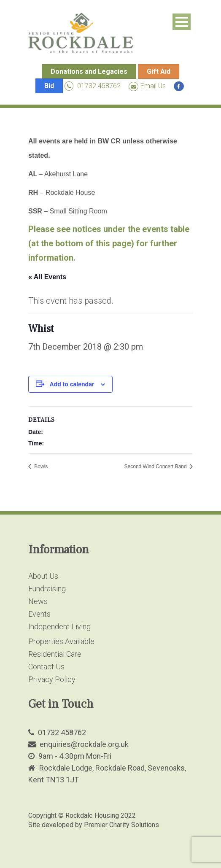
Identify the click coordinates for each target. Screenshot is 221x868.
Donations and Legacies (89, 71)
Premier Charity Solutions (121, 825)
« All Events (47, 277)
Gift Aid (159, 71)
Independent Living (59, 627)
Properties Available (61, 641)
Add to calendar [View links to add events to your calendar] (72, 384)
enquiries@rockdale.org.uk (84, 744)
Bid (49, 86)
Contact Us (46, 667)
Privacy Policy (52, 679)
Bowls (40, 466)
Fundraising (47, 589)
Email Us (147, 86)
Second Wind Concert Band (156, 466)
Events (39, 614)
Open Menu (182, 22)
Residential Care (55, 654)
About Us (43, 576)
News (38, 601)
